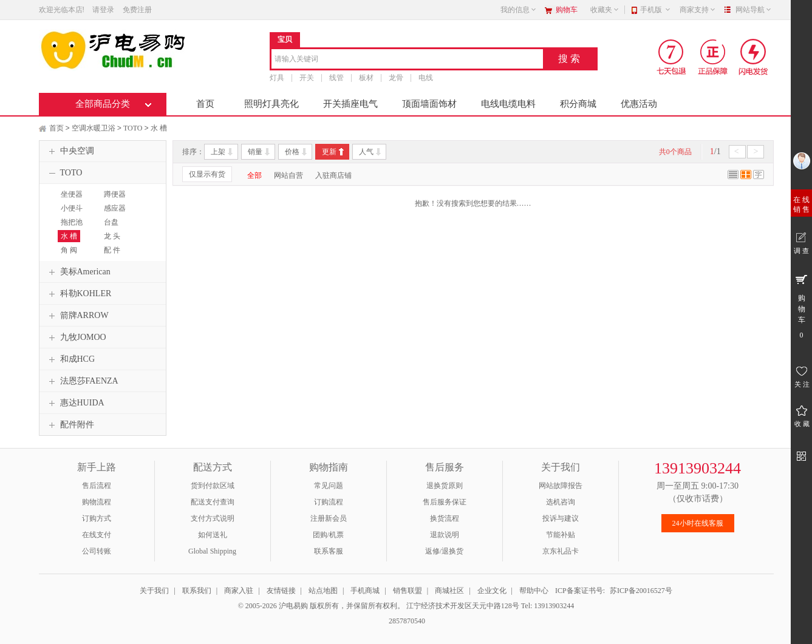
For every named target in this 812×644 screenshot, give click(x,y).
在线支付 (97, 535)
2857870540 (406, 621)
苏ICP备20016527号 (641, 591)
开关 (307, 78)
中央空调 (70, 151)
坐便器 (72, 194)
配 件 (112, 250)
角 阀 (69, 250)
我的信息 (519, 10)
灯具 (277, 78)
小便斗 (72, 208)
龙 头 (112, 236)
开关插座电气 (350, 104)
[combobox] (407, 60)
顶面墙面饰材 (429, 104)
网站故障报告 (561, 486)
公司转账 (97, 551)
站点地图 (323, 591)
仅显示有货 (207, 174)
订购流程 (329, 502)
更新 (329, 152)
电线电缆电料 (508, 104)
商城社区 (449, 591)
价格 (292, 152)
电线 (426, 78)
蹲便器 (115, 194)
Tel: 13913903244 (548, 606)
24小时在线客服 (698, 523)
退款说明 (445, 535)
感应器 (115, 208)
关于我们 (154, 591)
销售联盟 (408, 591)
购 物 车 (801, 306)
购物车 (567, 10)
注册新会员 (329, 518)
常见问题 (329, 486)
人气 (366, 152)
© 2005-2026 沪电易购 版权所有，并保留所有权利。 (321, 606)
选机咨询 (561, 502)
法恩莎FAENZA (82, 381)
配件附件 (70, 425)
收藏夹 (605, 10)
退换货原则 (445, 486)
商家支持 (698, 10)
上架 (218, 152)
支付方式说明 (213, 518)
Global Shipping (212, 551)
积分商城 (578, 104)
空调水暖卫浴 (94, 128)
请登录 (103, 10)
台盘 (111, 222)
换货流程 (445, 518)
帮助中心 (534, 591)
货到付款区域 (213, 486)
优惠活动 (639, 104)
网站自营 (288, 175)
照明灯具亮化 (271, 104)
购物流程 (97, 502)
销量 (255, 152)
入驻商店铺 (333, 175)
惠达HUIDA (75, 403)
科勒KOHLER (79, 294)
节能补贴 (561, 535)
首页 (205, 104)
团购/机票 (328, 535)
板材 (366, 78)
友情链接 (281, 591)
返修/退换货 (444, 551)
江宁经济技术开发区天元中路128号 (464, 606)
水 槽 (159, 128)
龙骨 (396, 78)
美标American (78, 272)
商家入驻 (239, 591)
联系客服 (329, 551)
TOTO (133, 128)
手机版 (656, 10)
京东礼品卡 (561, 551)
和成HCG (70, 359)
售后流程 (97, 486)
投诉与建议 (561, 518)
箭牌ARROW (77, 316)
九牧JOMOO (76, 337)
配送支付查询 (213, 502)
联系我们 (197, 591)
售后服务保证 (445, 502)
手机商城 (365, 591)
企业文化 (492, 591)
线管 (336, 78)
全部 (254, 175)
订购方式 (97, 518)
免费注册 (137, 10)
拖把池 (72, 222)
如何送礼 (213, 535)
